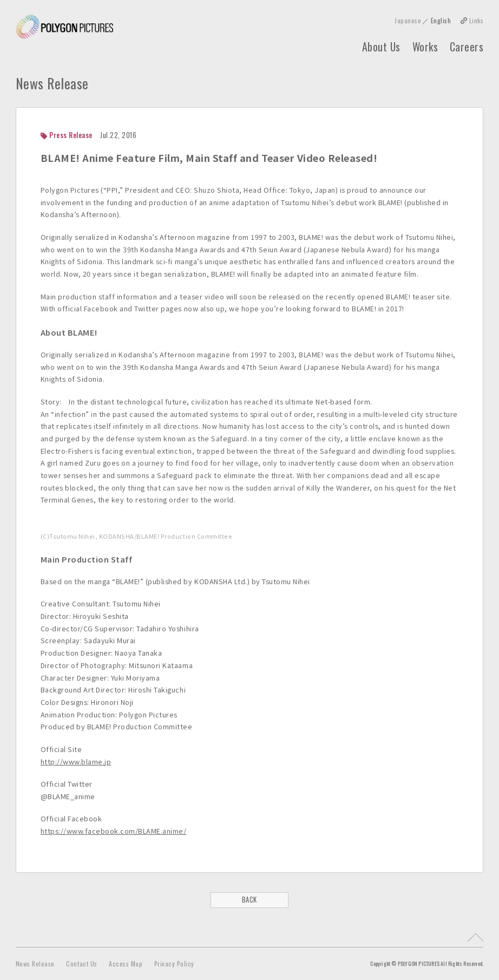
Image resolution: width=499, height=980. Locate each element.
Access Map (126, 963)
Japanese (408, 20)
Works (425, 47)
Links (477, 20)
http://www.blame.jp (76, 762)
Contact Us (81, 963)
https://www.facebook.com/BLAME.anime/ (114, 831)
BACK (250, 900)
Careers (467, 47)
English (441, 20)
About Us (381, 47)
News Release (35, 963)
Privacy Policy (174, 963)
